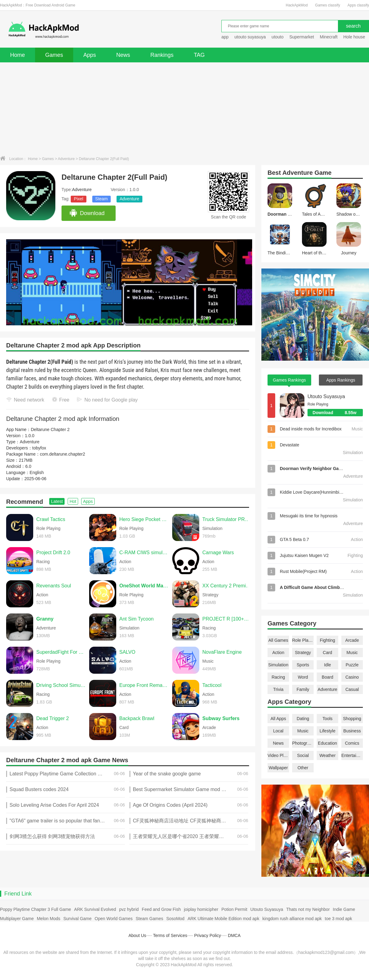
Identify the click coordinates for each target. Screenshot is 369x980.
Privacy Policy (207, 935)
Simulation (278, 665)
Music (352, 653)
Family (303, 689)
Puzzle (352, 665)
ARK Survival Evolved (95, 909)
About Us (137, 935)
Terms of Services (170, 935)
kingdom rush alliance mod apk (292, 919)
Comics (352, 743)
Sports (303, 665)
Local (278, 731)
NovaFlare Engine (222, 652)
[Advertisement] (184, 108)
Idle (328, 665)
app (225, 37)
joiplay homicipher (201, 909)
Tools (328, 719)
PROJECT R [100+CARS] (227, 619)
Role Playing (303, 640)
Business (352, 731)
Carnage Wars (218, 553)
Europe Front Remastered (144, 685)
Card (327, 653)
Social (303, 755)
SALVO (127, 652)
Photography (303, 743)
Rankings (162, 55)
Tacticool (212, 685)
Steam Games (149, 919)
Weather (328, 755)
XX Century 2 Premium (227, 586)
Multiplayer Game (17, 919)
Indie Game (344, 909)
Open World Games (114, 919)
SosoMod (175, 919)
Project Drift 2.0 (53, 553)
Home (18, 55)
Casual (352, 689)
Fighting (327, 640)
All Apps (278, 719)
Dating (303, 719)
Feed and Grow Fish (161, 909)
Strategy (303, 653)
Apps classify (358, 5)
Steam (101, 199)
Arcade (352, 640)
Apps (90, 55)
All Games (278, 640)
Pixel (78, 199)
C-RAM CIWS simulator (144, 553)
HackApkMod (297, 5)
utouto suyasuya (250, 37)
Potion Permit (234, 909)
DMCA (234, 935)
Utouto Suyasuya (326, 396)
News (123, 55)
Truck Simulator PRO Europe (227, 519)
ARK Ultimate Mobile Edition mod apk (223, 919)
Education (327, 743)
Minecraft (329, 37)
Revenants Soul (54, 586)
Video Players (278, 755)
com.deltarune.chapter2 (63, 454)
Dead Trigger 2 (53, 718)
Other (303, 768)
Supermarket (302, 37)
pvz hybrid (129, 909)
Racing (278, 677)
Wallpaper (278, 768)
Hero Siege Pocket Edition (144, 519)
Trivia (278, 689)
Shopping (352, 719)
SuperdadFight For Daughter (61, 652)
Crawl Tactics (51, 519)
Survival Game (77, 919)
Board (327, 677)
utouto (278, 37)
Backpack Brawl (137, 718)
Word (303, 677)
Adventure (66, 159)
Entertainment (352, 755)
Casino (352, 677)
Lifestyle (327, 731)
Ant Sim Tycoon (137, 619)
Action (278, 653)
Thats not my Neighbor (308, 909)
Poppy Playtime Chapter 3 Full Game (36, 909)
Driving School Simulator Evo (61, 685)
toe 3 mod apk (338, 919)
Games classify (328, 5)
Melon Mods (49, 919)
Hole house (355, 37)
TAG (199, 55)
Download (87, 213)
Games (54, 55)
